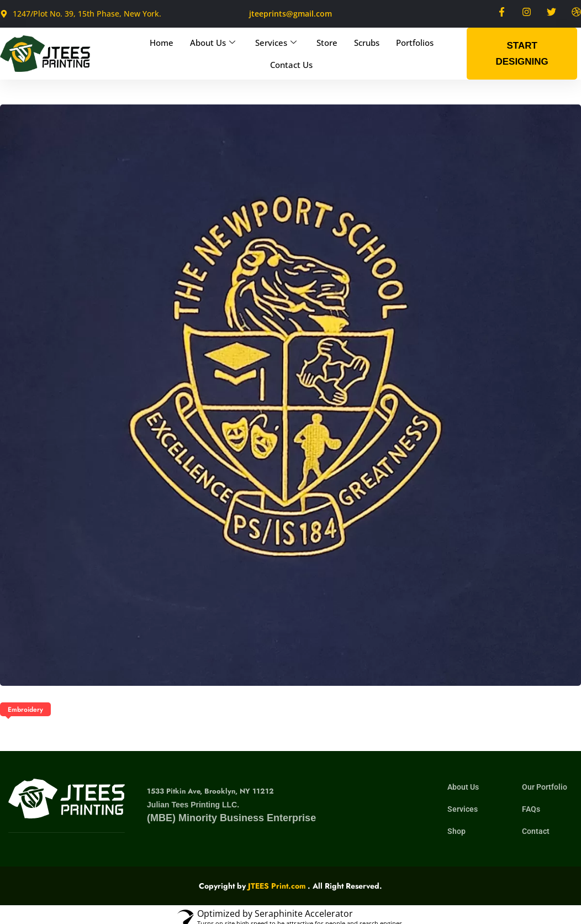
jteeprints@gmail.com (290, 14)
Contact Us (291, 65)
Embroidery (25, 710)
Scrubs (367, 43)
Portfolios (415, 43)
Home (162, 43)
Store (327, 43)
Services (276, 43)
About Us (213, 43)
